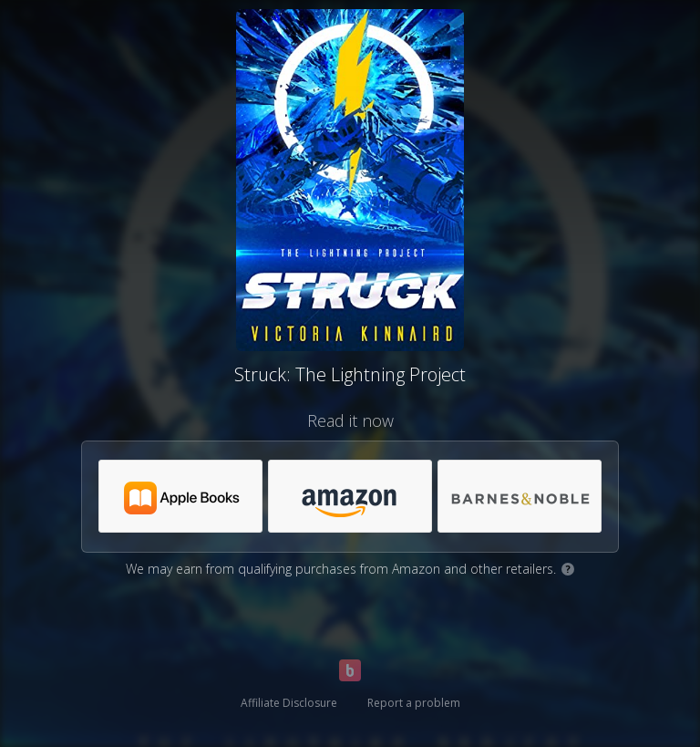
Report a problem (414, 703)
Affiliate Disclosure (289, 703)
